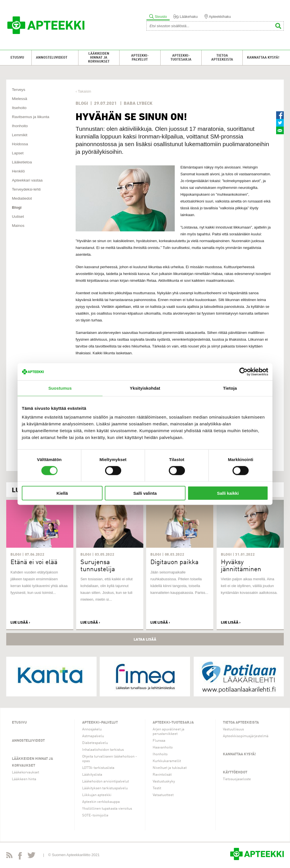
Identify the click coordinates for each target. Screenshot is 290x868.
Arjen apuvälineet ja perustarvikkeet (169, 732)
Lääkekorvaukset (25, 772)
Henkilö (18, 171)
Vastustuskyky (164, 781)
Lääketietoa (22, 162)
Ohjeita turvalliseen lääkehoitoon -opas (110, 759)
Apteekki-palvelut (140, 58)
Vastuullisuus (233, 729)
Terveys (19, 90)
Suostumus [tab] (60, 388)
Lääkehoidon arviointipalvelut (105, 781)
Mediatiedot (22, 198)
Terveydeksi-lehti (26, 189)
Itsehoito (19, 108)
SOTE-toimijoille (95, 815)
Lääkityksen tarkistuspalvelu (105, 788)
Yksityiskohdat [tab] (145, 388)
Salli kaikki (228, 493)
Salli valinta (145, 493)
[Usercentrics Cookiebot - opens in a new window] (243, 372)
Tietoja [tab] (230, 388)
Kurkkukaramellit (167, 761)
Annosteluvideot (52, 58)
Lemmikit (20, 135)
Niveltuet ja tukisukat (170, 768)
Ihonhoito (20, 126)
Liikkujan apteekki (97, 795)
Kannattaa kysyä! (263, 58)
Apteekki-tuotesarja (181, 58)
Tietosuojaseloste (237, 779)
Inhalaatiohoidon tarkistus (103, 750)
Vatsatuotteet (163, 795)
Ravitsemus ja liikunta (31, 117)
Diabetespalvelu (95, 743)
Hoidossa (20, 144)
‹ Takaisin (83, 91)
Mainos (18, 226)
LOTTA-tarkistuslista (98, 768)
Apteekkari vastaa (27, 180)
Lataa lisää (145, 639)
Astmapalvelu (93, 736)
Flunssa (159, 741)
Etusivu (17, 58)
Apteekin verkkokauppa (101, 802)
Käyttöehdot (235, 772)
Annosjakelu (92, 729)
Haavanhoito (163, 747)
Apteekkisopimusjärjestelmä (246, 736)
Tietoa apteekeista (222, 58)
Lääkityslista (92, 775)
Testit (157, 788)
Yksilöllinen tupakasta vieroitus (107, 809)
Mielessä (20, 99)
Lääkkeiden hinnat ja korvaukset (99, 58)
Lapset (18, 153)
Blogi (17, 207)
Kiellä (62, 493)
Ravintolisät (162, 775)
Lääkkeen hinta (24, 779)
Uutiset (18, 217)
